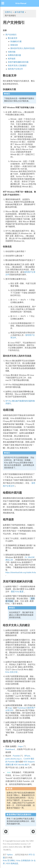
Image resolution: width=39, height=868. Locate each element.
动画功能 (12, 52)
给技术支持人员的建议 (17, 65)
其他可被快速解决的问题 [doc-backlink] (18, 581)
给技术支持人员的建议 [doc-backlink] (16, 625)
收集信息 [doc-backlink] (7, 246)
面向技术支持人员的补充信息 (23, 48)
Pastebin (16, 756)
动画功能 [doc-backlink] (8, 410)
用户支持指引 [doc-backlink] (14, 22)
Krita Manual (21, 3)
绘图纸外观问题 (14, 55)
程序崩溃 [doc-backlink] (8, 519)
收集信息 (14, 45)
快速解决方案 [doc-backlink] (9, 89)
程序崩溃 (12, 59)
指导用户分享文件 (15, 69)
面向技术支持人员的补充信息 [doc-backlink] (17, 356)
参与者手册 (19, 12)
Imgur (10, 708)
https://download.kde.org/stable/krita (21, 572)
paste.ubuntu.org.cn (14, 759)
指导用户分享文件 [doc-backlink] (14, 741)
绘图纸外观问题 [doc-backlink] (12, 493)
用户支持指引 (11, 35)
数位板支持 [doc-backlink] (10, 75)
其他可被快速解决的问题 (18, 62)
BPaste (27, 756)
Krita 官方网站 (9, 860)
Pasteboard (22, 708)
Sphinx (10, 855)
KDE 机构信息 (12, 863)
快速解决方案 (16, 41)
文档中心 (9, 12)
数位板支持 (13, 38)
